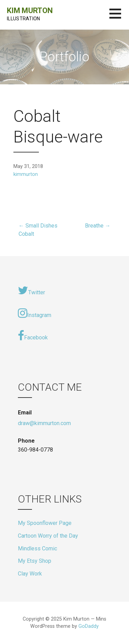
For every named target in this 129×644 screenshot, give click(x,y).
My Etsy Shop (35, 561)
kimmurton (26, 174)
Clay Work (30, 574)
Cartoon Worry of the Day (48, 536)
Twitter (31, 291)
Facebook (33, 336)
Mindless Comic (37, 548)
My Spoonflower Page (45, 523)
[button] (119, 18)
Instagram (35, 313)
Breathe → (98, 226)
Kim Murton (30, 10)
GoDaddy (89, 626)
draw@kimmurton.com (44, 423)
